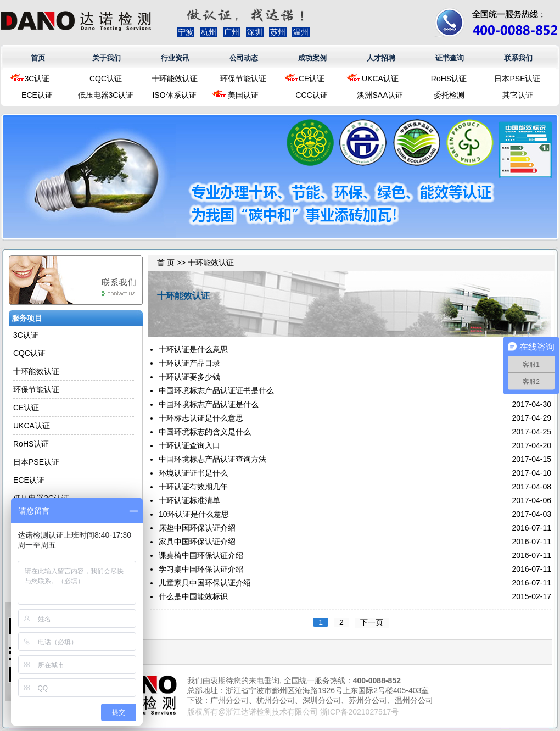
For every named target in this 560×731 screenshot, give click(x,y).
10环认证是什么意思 (194, 514)
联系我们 (518, 58)
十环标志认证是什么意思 (201, 418)
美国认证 (243, 95)
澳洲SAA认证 (380, 95)
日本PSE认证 (517, 79)
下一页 (372, 622)
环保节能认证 (243, 79)
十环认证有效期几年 (193, 487)
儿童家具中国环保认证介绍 (205, 583)
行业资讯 (175, 58)
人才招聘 (381, 58)
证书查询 (450, 58)
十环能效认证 (175, 79)
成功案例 (312, 58)
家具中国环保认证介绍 (197, 542)
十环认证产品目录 (189, 363)
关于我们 (107, 58)
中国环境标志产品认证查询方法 (212, 459)
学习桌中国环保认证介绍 (201, 569)
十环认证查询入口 (189, 445)
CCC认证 (311, 95)
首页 (38, 58)
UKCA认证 (380, 79)
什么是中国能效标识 (193, 596)
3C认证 (37, 79)
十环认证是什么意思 (193, 349)
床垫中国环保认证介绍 (197, 528)
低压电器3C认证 (106, 95)
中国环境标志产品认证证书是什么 (216, 390)
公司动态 (244, 58)
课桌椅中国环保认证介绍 (201, 555)
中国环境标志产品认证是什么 (209, 404)
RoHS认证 (449, 79)
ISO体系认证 (174, 95)
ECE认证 (37, 95)
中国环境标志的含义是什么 (205, 432)
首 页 (166, 263)
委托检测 (449, 95)
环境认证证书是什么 (193, 473)
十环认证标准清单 (189, 500)
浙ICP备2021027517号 (359, 712)
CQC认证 (106, 79)
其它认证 (518, 95)
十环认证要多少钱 (189, 377)
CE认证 (312, 79)
